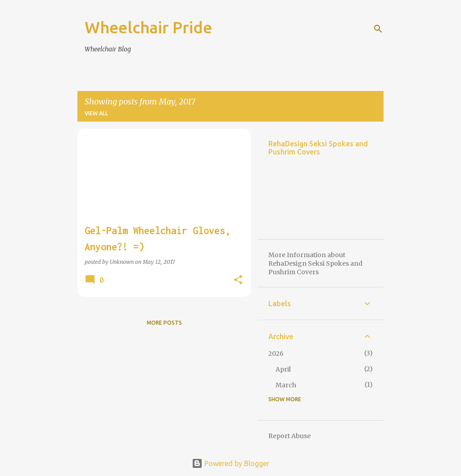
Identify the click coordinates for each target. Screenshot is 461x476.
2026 (276, 354)
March (286, 385)
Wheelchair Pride (148, 27)
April (283, 369)
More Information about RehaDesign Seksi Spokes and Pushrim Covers (315, 263)
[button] (238, 280)
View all (96, 113)
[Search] (378, 29)
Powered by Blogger (230, 463)
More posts (164, 323)
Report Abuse (289, 436)
